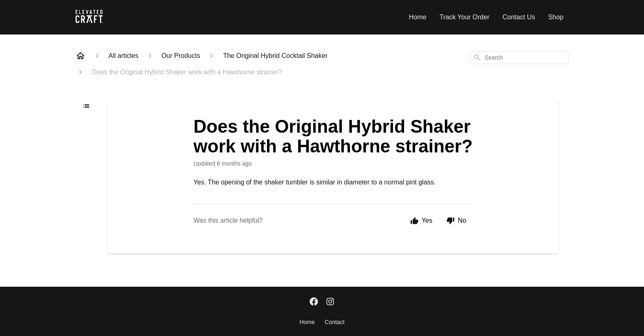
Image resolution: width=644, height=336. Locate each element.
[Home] (80, 56)
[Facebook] (314, 302)
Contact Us (519, 17)
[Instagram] (330, 302)
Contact (335, 322)
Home (418, 17)
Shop (556, 17)
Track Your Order (464, 17)
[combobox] (519, 58)
